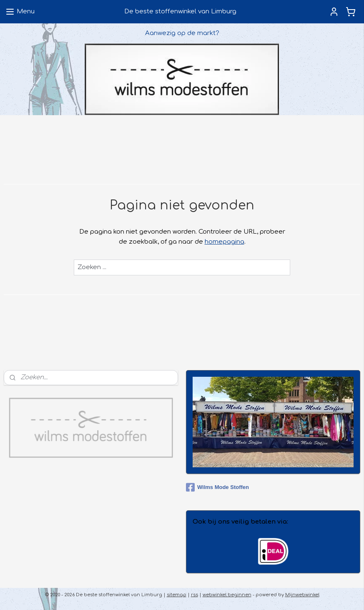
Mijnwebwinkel (302, 595)
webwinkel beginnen (227, 595)
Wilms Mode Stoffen (217, 487)
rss (195, 595)
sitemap (177, 595)
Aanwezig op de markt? (182, 33)
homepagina (225, 242)
